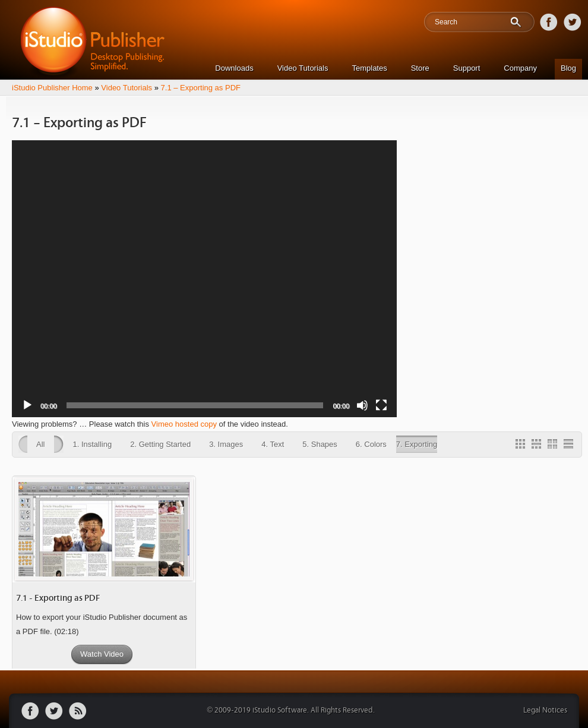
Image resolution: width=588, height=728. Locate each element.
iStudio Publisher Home (52, 88)
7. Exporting (417, 444)
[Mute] (362, 405)
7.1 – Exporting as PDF (201, 88)
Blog (568, 68)
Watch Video (102, 654)
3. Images (226, 444)
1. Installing (92, 444)
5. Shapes (320, 444)
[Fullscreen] (381, 405)
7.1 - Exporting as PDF (58, 598)
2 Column (554, 446)
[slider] (195, 405)
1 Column (570, 446)
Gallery (522, 446)
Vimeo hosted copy (184, 424)
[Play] (27, 405)
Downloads (234, 68)
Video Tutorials (303, 68)
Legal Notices (545, 710)
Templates (369, 68)
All (40, 444)
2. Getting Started (160, 444)
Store (420, 68)
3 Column (538, 446)
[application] (204, 279)
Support (467, 68)
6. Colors (371, 444)
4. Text (273, 444)
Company (520, 68)
